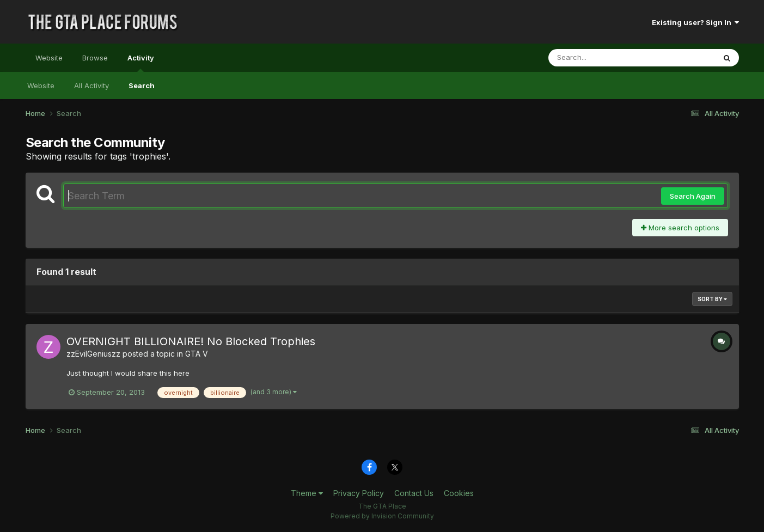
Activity (141, 63)
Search (142, 85)
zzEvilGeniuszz (93, 354)
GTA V (197, 354)
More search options (680, 228)
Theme (307, 493)
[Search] (602, 58)
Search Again (693, 196)
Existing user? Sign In (695, 22)
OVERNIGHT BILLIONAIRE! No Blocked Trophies (191, 341)
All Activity (91, 85)
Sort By (712, 299)
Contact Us (414, 493)
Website (49, 58)
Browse (95, 58)
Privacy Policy (359, 493)
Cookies (459, 493)
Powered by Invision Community (382, 516)
